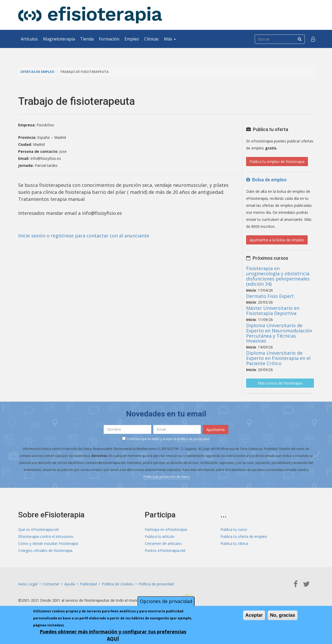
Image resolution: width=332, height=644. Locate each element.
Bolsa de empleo (266, 180)
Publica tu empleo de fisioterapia (277, 162)
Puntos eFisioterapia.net (165, 550)
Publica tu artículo (160, 536)
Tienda (87, 39)
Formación (109, 39)
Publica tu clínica (234, 543)
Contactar (51, 584)
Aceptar (254, 615)
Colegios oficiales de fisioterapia (45, 550)
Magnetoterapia (59, 39)
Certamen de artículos (163, 543)
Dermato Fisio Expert (270, 296)
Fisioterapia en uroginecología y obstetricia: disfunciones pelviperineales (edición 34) (278, 276)
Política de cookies (118, 584)
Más (170, 39)
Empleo (132, 39)
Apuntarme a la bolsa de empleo (277, 240)
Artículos (29, 39)
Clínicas (151, 39)
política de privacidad (193, 439)
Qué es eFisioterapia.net (39, 529)
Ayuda (70, 584)
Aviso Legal (28, 584)
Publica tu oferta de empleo (244, 536)
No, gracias (283, 615)
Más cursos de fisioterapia (280, 383)
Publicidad (88, 584)
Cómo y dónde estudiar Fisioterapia (48, 543)
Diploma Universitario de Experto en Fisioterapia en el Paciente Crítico (278, 358)
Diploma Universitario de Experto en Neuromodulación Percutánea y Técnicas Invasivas (279, 333)
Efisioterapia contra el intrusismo (46, 536)
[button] (313, 39)
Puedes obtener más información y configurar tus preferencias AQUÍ (113, 635)
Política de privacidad (156, 584)
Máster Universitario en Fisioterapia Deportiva (273, 311)
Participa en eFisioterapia (166, 529)
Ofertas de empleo (37, 72)
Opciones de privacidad (166, 601)
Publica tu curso (234, 529)
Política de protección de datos (167, 477)
